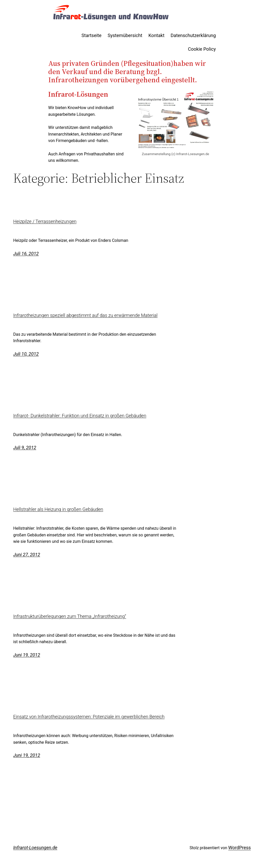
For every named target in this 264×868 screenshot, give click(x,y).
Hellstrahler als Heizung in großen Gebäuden (58, 509)
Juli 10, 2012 (26, 354)
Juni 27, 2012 (27, 555)
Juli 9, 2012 (25, 448)
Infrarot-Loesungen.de (35, 848)
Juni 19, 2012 (27, 655)
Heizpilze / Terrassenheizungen (45, 222)
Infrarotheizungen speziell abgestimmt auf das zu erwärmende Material (85, 315)
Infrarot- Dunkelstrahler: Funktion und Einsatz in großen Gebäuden (80, 416)
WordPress (239, 848)
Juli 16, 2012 (26, 254)
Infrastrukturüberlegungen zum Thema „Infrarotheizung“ (70, 616)
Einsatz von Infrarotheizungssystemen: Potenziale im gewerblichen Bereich (89, 717)
